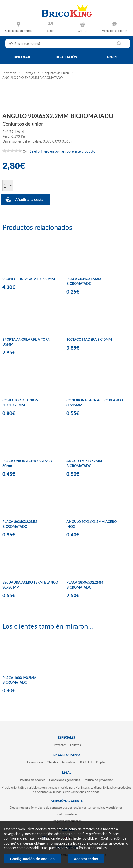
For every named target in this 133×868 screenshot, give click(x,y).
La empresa (35, 762)
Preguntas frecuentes (66, 821)
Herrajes (29, 73)
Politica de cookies (93, 848)
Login (51, 31)
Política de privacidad (98, 780)
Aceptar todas (86, 859)
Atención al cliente (115, 31)
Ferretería (9, 73)
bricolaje (22, 57)
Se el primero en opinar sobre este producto (62, 152)
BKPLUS (86, 762)
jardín (111, 57)
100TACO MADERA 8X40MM (89, 340)
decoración (66, 57)
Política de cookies (33, 780)
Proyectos (59, 745)
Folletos (75, 745)
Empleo (101, 762)
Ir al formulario (67, 814)
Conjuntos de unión (56, 73)
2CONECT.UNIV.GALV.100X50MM (29, 279)
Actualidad (69, 762)
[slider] (12, 151)
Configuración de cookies (32, 859)
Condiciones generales (65, 780)
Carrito (83, 31)
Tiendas (53, 762)
